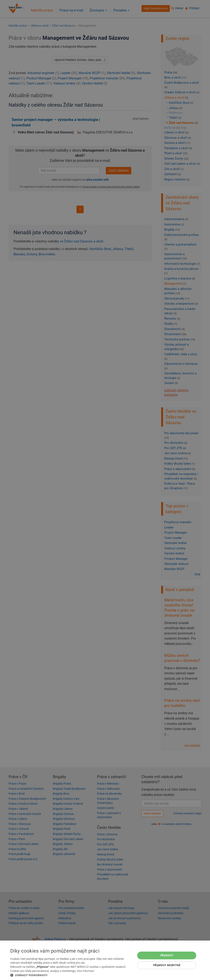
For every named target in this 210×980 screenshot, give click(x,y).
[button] (71, 975)
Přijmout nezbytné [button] (167, 965)
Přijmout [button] (167, 955)
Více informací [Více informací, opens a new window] (86, 971)
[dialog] (105, 960)
